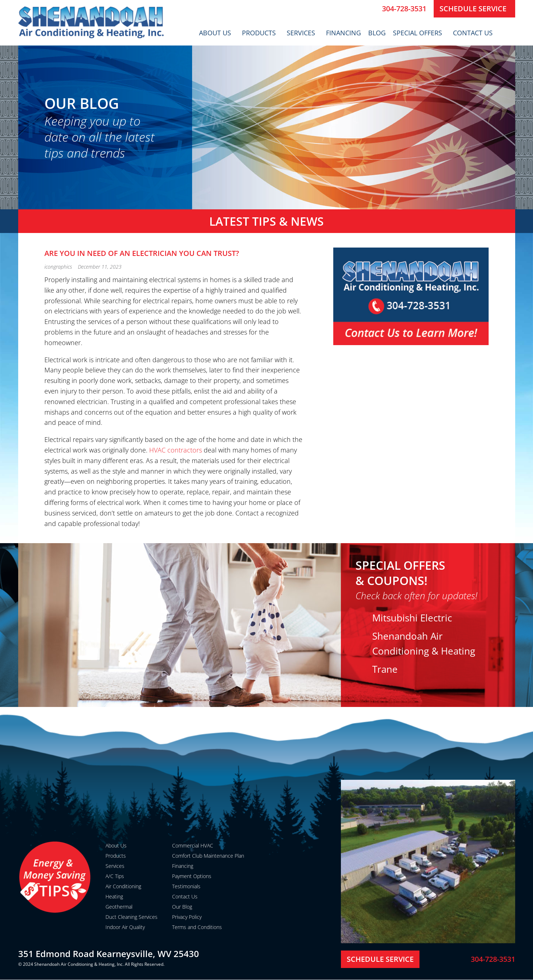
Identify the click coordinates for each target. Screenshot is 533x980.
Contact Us (475, 33)
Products (261, 33)
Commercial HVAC (193, 845)
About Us (217, 33)
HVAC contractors (176, 450)
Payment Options (192, 876)
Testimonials (186, 886)
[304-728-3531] (374, 9)
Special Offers (419, 33)
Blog (377, 33)
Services (303, 33)
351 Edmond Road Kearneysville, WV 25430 (109, 954)
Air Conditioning (123, 886)
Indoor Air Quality (125, 927)
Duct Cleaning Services (132, 917)
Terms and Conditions (197, 927)
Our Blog (182, 907)
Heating (114, 896)
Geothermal (119, 907)
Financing (343, 33)
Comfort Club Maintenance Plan (208, 856)
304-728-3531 (404, 9)
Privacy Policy (187, 917)
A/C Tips (115, 876)
